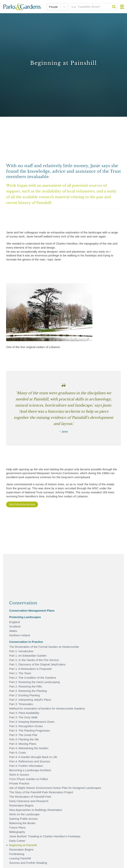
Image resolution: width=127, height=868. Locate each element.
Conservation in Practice (26, 642)
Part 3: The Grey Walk (23, 717)
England (14, 622)
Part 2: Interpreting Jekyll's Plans (30, 700)
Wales (13, 631)
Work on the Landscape (24, 814)
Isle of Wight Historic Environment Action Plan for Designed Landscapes (55, 788)
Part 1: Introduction (21, 651)
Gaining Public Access (23, 819)
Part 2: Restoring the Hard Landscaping (35, 682)
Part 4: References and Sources (30, 761)
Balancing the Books (22, 823)
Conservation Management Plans (32, 611)
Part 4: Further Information (26, 766)
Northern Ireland (20, 635)
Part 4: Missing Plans (23, 744)
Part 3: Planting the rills (24, 739)
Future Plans (17, 827)
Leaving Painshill (20, 858)
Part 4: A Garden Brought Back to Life (33, 757)
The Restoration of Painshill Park (30, 797)
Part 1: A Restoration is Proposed (30, 669)
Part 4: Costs (18, 753)
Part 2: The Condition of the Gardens (33, 678)
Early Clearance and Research (29, 801)
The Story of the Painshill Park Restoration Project (41, 792)
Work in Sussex (19, 775)
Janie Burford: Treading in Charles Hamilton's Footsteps (45, 836)
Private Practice (19, 783)
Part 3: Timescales (21, 704)
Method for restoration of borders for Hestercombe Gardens (47, 708)
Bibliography (17, 832)
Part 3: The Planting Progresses (30, 730)
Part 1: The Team (20, 673)
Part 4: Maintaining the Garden (29, 748)
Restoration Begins (22, 505)
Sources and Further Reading (28, 863)
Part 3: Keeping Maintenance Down (32, 722)
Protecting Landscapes (25, 617)
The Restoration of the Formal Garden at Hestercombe (44, 647)
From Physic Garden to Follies (29, 779)
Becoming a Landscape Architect (30, 770)
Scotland (15, 626)
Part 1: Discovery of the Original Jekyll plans (37, 664)
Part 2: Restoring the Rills (26, 686)
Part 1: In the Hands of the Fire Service (34, 660)
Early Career (17, 841)
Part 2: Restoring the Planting (28, 691)
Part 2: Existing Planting (24, 695)
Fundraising (17, 854)
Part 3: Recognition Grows (26, 726)
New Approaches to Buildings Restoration (36, 810)
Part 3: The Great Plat (23, 735)
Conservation (23, 603)
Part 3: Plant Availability (24, 713)
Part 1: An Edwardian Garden (28, 656)
